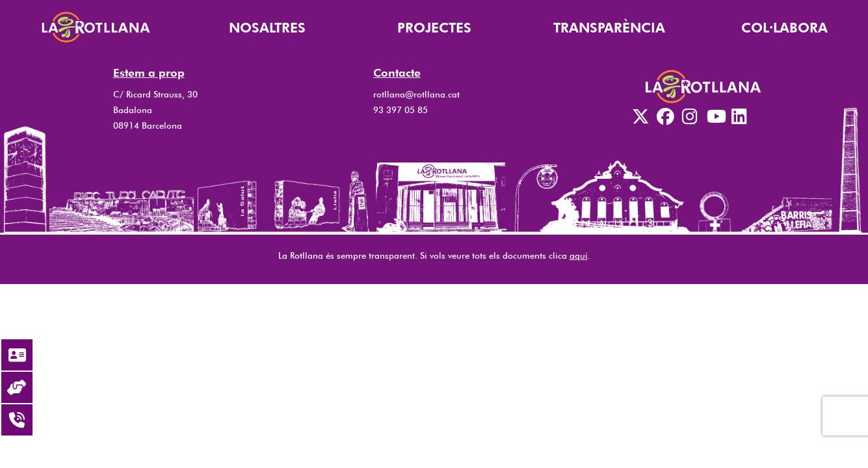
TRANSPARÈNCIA (609, 28)
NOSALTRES (267, 28)
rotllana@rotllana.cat (416, 94)
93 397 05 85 (401, 110)
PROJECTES (434, 28)
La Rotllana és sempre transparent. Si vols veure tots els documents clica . (434, 255)
